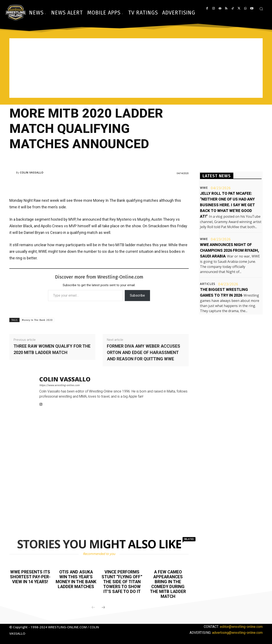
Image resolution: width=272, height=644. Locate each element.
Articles (208, 284)
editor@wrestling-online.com (241, 626)
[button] (261, 9)
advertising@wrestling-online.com (237, 632)
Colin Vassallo (32, 173)
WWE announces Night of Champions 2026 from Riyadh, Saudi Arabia (229, 250)
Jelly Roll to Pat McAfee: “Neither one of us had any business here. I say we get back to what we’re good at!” (227, 205)
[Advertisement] (136, 68)
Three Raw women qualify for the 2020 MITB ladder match (52, 349)
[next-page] (103, 607)
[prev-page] (93, 607)
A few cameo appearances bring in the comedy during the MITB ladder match (168, 584)
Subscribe (137, 295)
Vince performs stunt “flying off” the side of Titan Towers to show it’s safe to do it (122, 581)
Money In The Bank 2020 (37, 320)
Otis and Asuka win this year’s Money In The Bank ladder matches (76, 579)
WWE (204, 188)
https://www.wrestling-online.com (59, 385)
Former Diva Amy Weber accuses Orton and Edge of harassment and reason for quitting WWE (144, 353)
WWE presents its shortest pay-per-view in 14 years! (30, 579)
